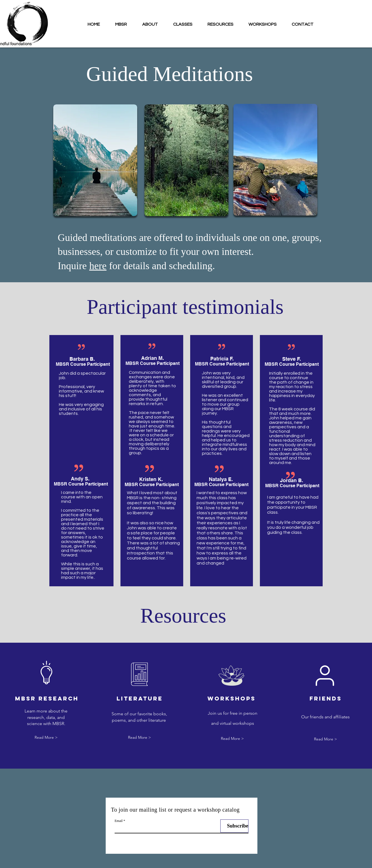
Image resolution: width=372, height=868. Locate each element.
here (98, 266)
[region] (95, 156)
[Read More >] (46, 737)
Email (119, 821)
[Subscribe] (234, 826)
